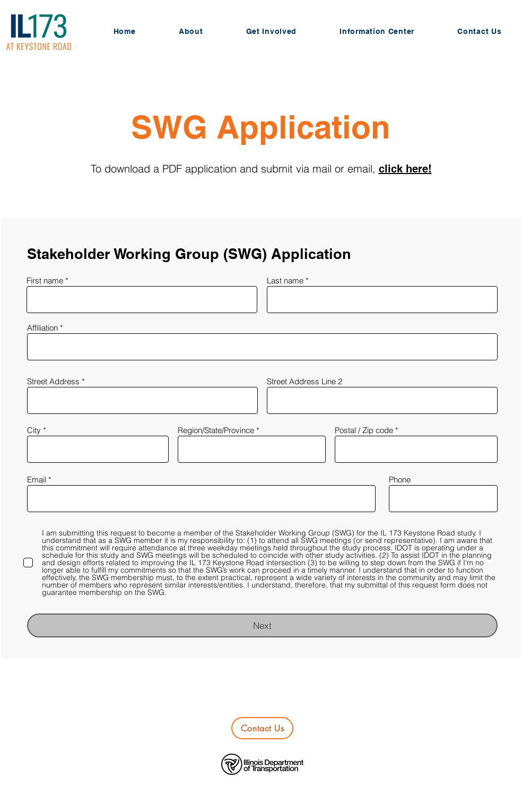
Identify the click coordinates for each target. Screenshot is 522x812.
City (34, 430)
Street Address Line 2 (304, 381)
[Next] (262, 625)
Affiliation (42, 328)
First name (45, 280)
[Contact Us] (262, 728)
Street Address (53, 381)
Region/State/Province (216, 430)
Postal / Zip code (364, 430)
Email (37, 480)
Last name (285, 280)
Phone (400, 480)
